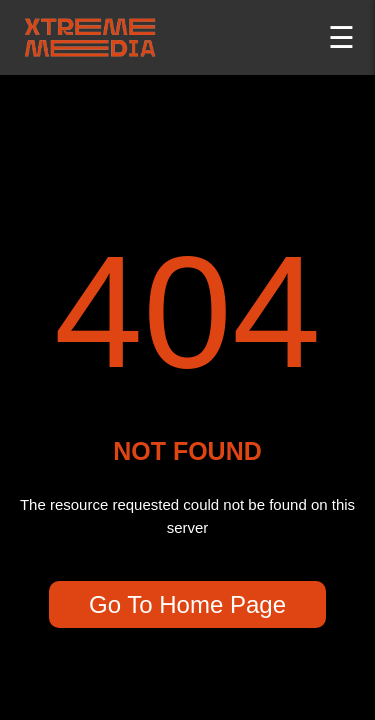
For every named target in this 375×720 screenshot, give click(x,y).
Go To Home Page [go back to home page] (187, 604)
